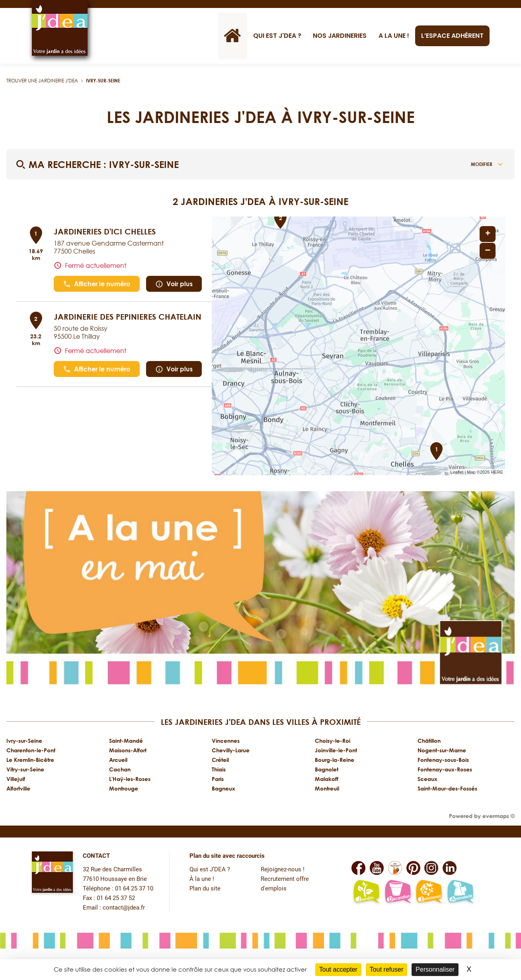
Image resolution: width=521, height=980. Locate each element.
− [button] (488, 251)
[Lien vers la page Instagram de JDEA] (431, 868)
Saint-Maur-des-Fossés (447, 788)
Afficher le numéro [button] (97, 284)
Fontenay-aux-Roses (445, 769)
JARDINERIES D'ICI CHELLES (105, 231)
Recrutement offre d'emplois (285, 884)
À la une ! (202, 879)
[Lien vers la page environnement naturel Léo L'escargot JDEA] (429, 892)
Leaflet (457, 472)
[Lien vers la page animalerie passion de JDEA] (460, 892)
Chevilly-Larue (231, 750)
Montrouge (124, 788)
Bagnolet (327, 769)
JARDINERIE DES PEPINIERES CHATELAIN (128, 316)
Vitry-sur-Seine (25, 769)
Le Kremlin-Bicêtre (30, 760)
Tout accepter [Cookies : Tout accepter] (338, 969)
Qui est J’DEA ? (210, 870)
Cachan (120, 769)
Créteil (220, 760)
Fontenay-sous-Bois (443, 760)
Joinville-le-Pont (336, 750)
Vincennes (226, 741)
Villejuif (16, 779)
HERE (497, 472)
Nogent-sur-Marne (442, 750)
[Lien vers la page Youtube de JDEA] (377, 868)
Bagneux (223, 788)
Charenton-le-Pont (31, 750)
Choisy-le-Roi (333, 741)
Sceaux (427, 779)
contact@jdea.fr (124, 908)
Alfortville (18, 788)
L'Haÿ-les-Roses (130, 779)
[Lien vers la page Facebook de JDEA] (358, 868)
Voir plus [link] (174, 284)
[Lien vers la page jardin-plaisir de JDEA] (366, 892)
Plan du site (205, 889)
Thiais (219, 769)
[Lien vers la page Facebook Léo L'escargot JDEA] (395, 868)
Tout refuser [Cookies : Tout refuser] (386, 969)
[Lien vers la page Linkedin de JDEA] (450, 868)
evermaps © (499, 816)
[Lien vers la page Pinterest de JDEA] (413, 868)
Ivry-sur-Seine (103, 81)
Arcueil (118, 760)
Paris (218, 779)
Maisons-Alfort (128, 750)
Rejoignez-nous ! (283, 870)
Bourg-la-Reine (335, 760)
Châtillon (429, 741)
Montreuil (327, 788)
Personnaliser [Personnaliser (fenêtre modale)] (435, 969)
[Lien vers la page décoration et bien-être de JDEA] (398, 892)
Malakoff (327, 779)
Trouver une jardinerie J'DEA (42, 81)
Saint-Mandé (126, 741)
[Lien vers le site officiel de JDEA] (60, 28)
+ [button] (488, 234)
